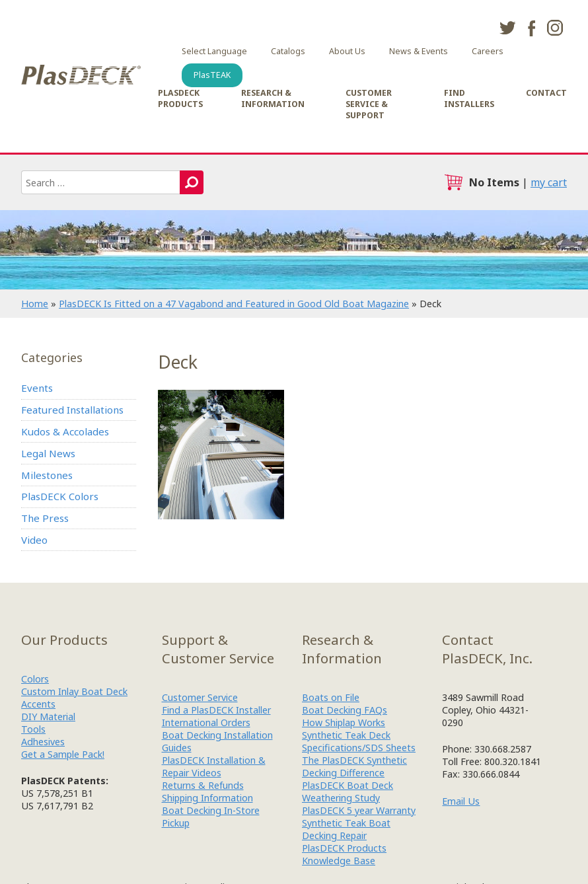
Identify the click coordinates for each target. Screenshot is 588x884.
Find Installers (469, 98)
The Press (45, 518)
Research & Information (273, 98)
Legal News (48, 453)
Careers (488, 51)
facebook (531, 28)
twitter (507, 28)
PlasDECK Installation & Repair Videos (214, 766)
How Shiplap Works (344, 722)
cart (453, 182)
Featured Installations (72, 410)
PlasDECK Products (180, 98)
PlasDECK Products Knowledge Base (344, 854)
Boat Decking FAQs (345, 710)
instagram (555, 28)
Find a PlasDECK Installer (216, 710)
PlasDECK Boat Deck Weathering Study (348, 792)
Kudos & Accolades (65, 431)
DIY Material (48, 717)
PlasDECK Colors (60, 496)
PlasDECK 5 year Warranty (359, 810)
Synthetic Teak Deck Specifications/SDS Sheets (359, 741)
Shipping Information (207, 798)
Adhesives (43, 742)
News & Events (419, 51)
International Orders (206, 722)
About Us (347, 51)
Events (37, 388)
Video (34, 540)
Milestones (47, 475)
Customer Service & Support (369, 104)
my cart (549, 182)
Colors (35, 679)
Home (35, 304)
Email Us (461, 801)
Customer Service (200, 697)
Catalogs (288, 51)
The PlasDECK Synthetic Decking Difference (354, 766)
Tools (33, 729)
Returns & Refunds (203, 785)
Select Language (214, 51)
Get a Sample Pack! (63, 754)
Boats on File (331, 697)
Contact (546, 93)
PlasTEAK (212, 75)
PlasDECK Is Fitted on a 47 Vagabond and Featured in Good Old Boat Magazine (234, 304)
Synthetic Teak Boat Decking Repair (346, 829)
